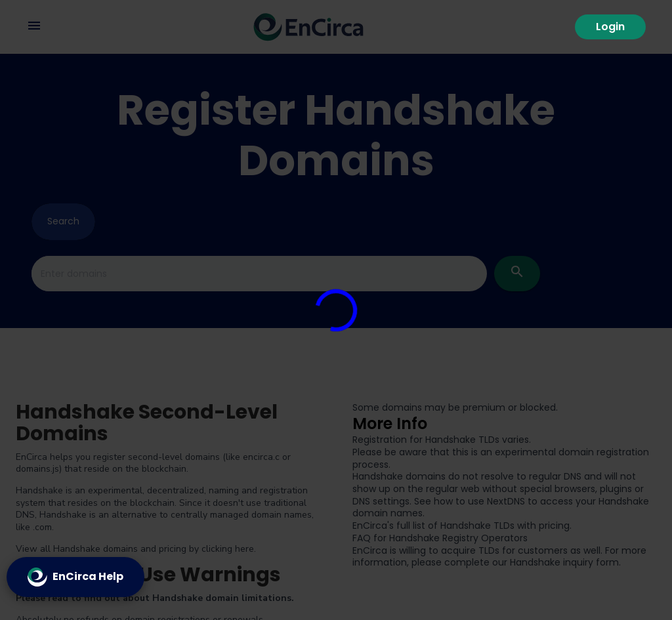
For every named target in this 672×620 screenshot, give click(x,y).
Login (610, 27)
